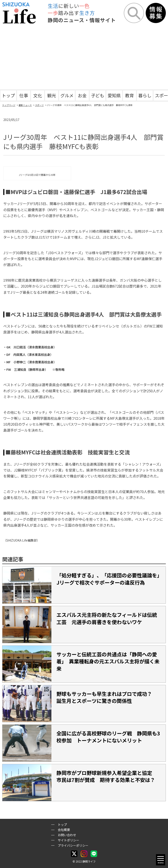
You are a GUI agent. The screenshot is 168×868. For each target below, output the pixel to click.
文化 (38, 95)
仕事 (24, 95)
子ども (98, 95)
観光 (52, 95)
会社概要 (64, 830)
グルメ (67, 95)
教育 (129, 95)
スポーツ (39, 105)
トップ (8, 95)
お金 (82, 95)
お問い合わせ (67, 835)
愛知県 (114, 95)
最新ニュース (25, 105)
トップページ (9, 105)
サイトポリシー (68, 840)
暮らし (145, 95)
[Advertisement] (84, 56)
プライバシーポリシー (73, 845)
